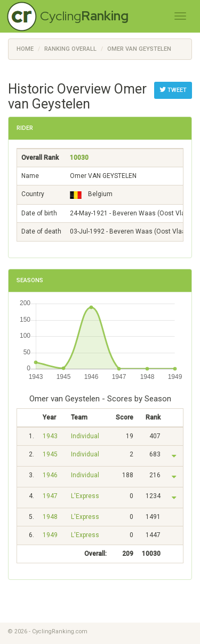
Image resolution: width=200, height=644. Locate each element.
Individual (85, 436)
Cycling (84, 16)
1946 (50, 475)
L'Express (85, 496)
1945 (50, 454)
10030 (79, 158)
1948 (50, 517)
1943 (50, 436)
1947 (50, 496)
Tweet (173, 90)
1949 (50, 535)
